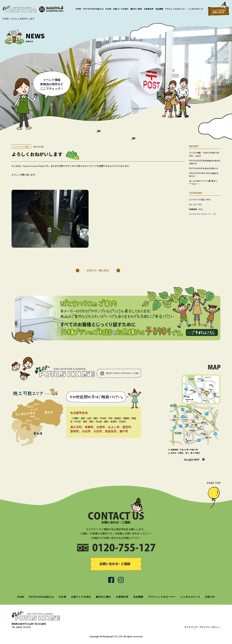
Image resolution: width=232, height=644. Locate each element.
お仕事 (108, 9)
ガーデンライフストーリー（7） (203, 214)
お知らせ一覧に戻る (98, 270)
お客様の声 (149, 9)
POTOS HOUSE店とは (93, 9)
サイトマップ (191, 627)
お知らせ (210, 597)
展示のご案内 (136, 9)
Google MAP (192, 459)
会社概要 (159, 9)
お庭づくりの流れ (121, 9)
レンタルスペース (196, 9)
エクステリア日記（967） (200, 200)
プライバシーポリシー (210, 627)
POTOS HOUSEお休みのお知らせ (204, 168)
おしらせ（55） (196, 204)
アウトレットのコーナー (176, 9)
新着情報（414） (197, 209)
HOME (78, 9)
